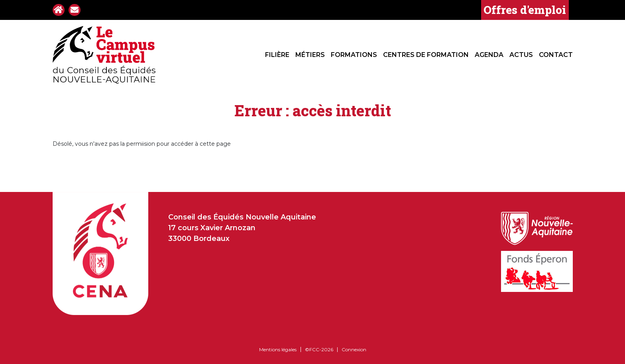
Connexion (354, 349)
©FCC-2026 (319, 349)
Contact (556, 55)
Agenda (489, 55)
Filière (277, 55)
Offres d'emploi (525, 10)
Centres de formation (426, 55)
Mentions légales (278, 349)
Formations (354, 55)
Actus (521, 55)
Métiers (310, 55)
